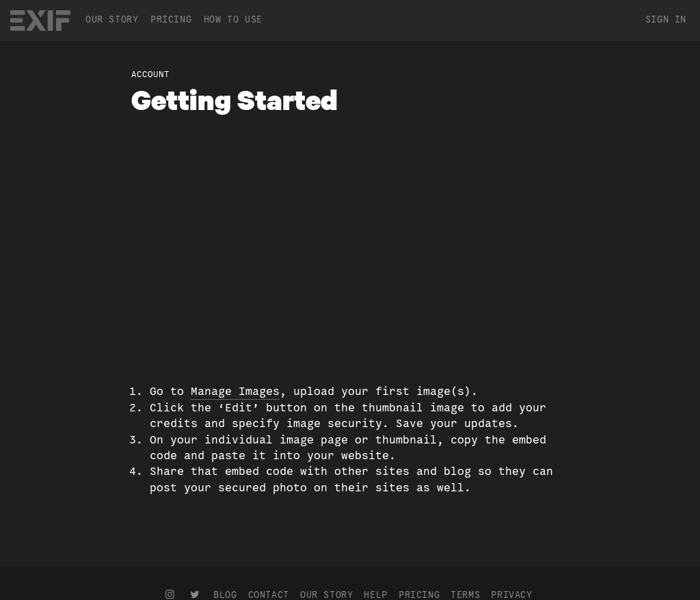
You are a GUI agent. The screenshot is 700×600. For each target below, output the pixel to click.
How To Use (233, 19)
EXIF (40, 21)
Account (150, 74)
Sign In (666, 19)
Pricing (171, 19)
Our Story (112, 19)
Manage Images (235, 391)
